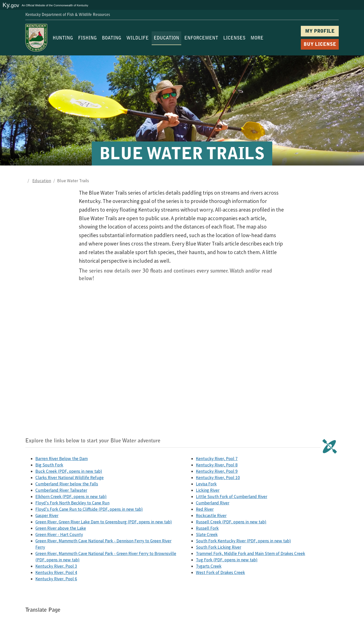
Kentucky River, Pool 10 (218, 478)
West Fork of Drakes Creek (220, 572)
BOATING (112, 38)
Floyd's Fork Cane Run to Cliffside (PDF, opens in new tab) (89, 509)
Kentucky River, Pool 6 (56, 579)
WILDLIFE (138, 38)
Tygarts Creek (209, 566)
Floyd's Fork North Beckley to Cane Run (72, 503)
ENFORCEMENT (201, 38)
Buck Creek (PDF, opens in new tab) (69, 471)
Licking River (208, 490)
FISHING (87, 38)
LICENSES (234, 38)
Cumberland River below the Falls (67, 484)
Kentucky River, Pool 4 (56, 572)
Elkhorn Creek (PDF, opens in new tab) (71, 497)
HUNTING (63, 38)
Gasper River (47, 516)
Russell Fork (207, 528)
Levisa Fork (206, 484)
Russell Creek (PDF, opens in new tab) (231, 522)
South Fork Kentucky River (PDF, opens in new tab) (243, 541)
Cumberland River (213, 503)
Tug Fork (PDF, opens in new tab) (227, 560)
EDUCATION (166, 38)
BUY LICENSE (320, 45)
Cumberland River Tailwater (61, 490)
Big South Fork (49, 465)
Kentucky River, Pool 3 (56, 566)
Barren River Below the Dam (62, 459)
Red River (205, 509)
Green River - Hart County (59, 535)
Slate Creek (207, 535)
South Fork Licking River (219, 547)
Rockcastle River (211, 516)
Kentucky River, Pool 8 (217, 465)
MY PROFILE (320, 32)
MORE (257, 38)
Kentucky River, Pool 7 (217, 459)
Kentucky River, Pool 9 (217, 471)
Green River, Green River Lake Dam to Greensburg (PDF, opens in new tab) (104, 522)
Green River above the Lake (61, 528)
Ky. (11, 5)
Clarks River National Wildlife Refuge (70, 478)
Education (42, 181)
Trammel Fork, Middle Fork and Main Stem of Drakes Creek (251, 553)
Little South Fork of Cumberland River (232, 497)
